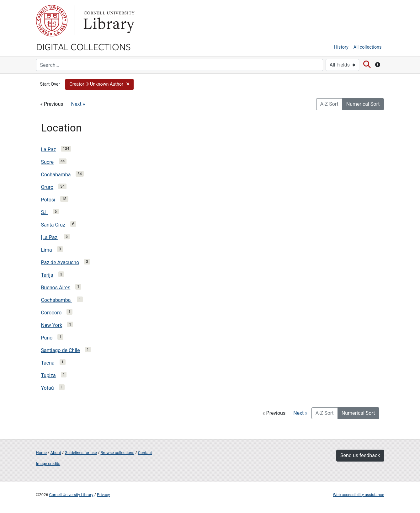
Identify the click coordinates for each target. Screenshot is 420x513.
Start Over (50, 84)
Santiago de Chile (61, 350)
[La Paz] (50, 237)
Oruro (47, 187)
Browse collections (117, 453)
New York (52, 325)
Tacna (48, 363)
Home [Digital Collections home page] (41, 453)
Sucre (47, 162)
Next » (78, 104)
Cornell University (52, 21)
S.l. (45, 212)
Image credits (48, 464)
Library (108, 21)
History (341, 47)
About (56, 453)
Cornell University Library (71, 495)
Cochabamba (56, 175)
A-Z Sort (329, 104)
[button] (99, 84)
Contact (145, 453)
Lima (47, 250)
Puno (47, 338)
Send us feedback (360, 455)
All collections (368, 47)
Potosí (48, 200)
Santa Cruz (53, 225)
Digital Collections (83, 46)
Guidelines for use (81, 453)
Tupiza (48, 375)
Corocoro (51, 313)
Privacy (103, 495)
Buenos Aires (56, 288)
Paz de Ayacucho (60, 262)
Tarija (47, 275)
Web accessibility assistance (358, 495)
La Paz (49, 150)
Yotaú (48, 388)
